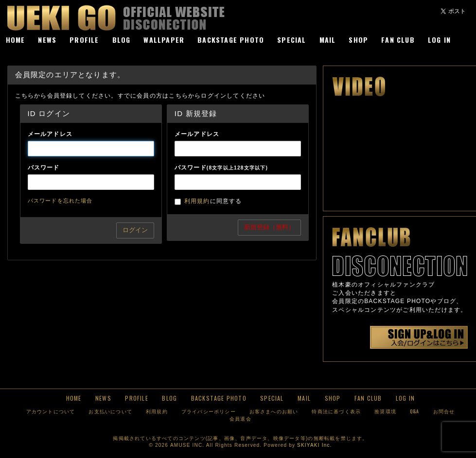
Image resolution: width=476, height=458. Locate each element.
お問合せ (444, 411)
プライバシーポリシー (209, 411)
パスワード (44, 168)
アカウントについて (51, 411)
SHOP (358, 40)
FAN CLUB (398, 40)
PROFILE (84, 40)
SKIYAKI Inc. (314, 445)
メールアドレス (50, 134)
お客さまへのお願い (274, 411)
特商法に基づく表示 (336, 411)
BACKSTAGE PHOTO (231, 40)
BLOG (122, 40)
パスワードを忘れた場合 (60, 201)
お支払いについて (110, 411)
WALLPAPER (164, 40)
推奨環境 (385, 411)
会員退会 (240, 418)
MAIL (328, 40)
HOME (16, 40)
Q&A (415, 411)
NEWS (47, 40)
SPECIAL (291, 40)
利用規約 (197, 201)
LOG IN (439, 40)
